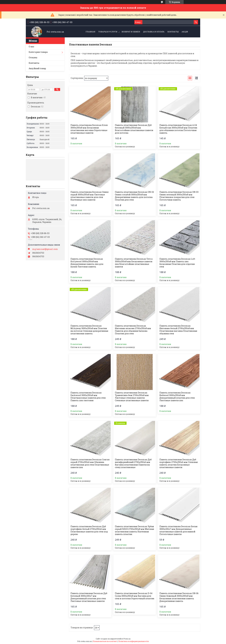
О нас (31, 47)
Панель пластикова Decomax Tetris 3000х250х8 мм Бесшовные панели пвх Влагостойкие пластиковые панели (134, 263)
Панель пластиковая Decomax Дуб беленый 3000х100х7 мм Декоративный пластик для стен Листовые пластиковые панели (89, 597)
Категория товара (38, 52)
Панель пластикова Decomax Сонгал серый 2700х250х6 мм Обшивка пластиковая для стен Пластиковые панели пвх (90, 463)
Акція (185, 32)
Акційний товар (37, 68)
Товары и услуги (108, 32)
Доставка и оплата (154, 32)
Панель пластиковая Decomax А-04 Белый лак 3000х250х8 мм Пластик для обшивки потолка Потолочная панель (178, 129)
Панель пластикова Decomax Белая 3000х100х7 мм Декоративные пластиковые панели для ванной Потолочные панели (178, 530)
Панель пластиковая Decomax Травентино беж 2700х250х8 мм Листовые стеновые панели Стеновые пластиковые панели (132, 397)
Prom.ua (127, 639)
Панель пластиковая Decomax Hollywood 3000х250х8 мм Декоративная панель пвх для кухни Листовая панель (87, 263)
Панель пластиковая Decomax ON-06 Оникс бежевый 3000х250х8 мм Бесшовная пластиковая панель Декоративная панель (179, 597)
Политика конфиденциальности (134, 641)
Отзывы (33, 57)
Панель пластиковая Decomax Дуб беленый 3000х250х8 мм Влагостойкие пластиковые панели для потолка (134, 129)
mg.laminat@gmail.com (45, 249)
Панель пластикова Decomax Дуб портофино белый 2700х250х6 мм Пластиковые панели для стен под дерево (89, 530)
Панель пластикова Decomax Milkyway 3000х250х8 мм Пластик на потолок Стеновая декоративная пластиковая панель (89, 330)
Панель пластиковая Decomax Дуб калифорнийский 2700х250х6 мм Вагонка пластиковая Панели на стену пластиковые (133, 463)
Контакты (173, 32)
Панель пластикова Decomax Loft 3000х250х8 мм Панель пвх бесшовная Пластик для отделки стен (177, 263)
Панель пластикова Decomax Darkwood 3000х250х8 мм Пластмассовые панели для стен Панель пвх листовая (88, 397)
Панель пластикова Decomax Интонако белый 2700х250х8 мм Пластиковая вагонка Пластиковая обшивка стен (178, 330)
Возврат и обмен (131, 32)
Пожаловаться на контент (105, 641)
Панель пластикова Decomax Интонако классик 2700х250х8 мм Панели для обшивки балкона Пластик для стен (133, 330)
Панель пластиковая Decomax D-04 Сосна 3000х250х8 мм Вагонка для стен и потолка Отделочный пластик (135, 596)
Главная (90, 32)
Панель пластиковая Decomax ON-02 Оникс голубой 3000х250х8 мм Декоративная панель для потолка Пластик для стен (134, 196)
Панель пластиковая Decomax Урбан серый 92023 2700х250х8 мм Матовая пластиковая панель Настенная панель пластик (134, 530)
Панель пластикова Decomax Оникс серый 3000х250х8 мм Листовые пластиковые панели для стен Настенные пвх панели (90, 196)
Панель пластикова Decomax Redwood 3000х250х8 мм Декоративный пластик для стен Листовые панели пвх (177, 397)
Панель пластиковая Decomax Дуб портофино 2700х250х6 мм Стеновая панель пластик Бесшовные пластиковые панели (179, 463)
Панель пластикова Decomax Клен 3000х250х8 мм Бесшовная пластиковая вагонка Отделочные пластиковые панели (89, 129)
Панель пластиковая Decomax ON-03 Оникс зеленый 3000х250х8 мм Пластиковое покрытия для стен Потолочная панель (179, 196)
